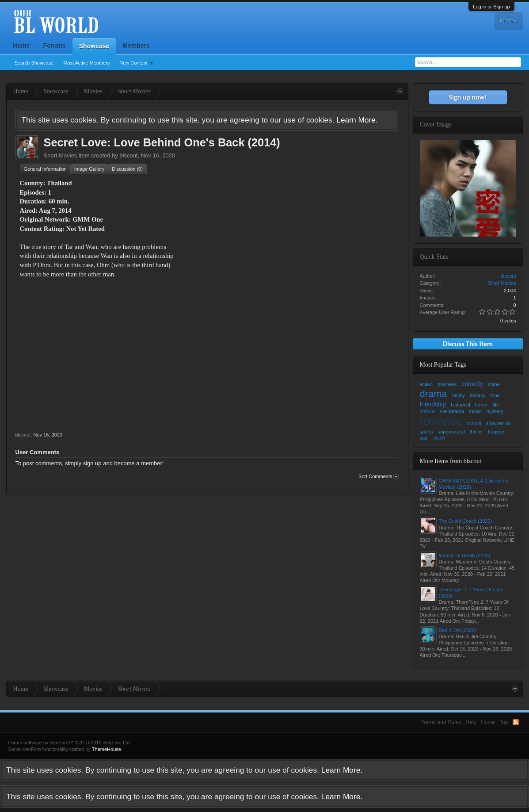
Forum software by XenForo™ (70, 743)
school (474, 423)
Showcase (94, 46)
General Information (45, 169)
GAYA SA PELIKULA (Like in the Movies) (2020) (474, 484)
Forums (54, 46)
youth (440, 438)
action (426, 384)
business (447, 384)
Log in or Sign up (491, 7)
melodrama (452, 411)
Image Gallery (89, 169)
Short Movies (61, 155)
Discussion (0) (127, 169)
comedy (472, 384)
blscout (128, 155)
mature (427, 411)
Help (471, 722)
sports (426, 432)
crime (494, 384)
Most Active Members (86, 63)
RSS (516, 722)
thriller (476, 432)
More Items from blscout (451, 461)
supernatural (451, 432)
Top (504, 722)
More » (509, 21)
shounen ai (498, 423)
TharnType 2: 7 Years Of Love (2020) (471, 593)
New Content (137, 63)
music (475, 411)
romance (441, 421)
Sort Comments (379, 477)
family (459, 395)
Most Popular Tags (443, 365)
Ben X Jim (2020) (458, 630)
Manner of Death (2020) (465, 555)
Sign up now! (468, 97)
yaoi (424, 438)
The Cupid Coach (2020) (465, 521)
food (495, 395)
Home (21, 46)
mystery (495, 411)
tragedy (496, 432)
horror (481, 405)
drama (434, 394)
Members (136, 46)
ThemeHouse (107, 749)
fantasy (478, 395)
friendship (433, 404)
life (496, 405)
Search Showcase (34, 63)
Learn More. (357, 120)
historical (460, 405)
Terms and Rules (441, 722)
